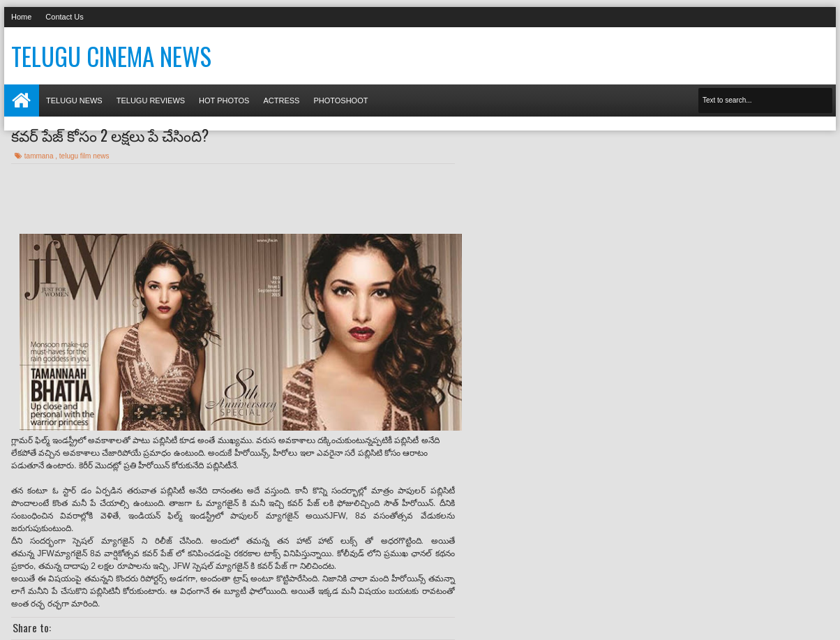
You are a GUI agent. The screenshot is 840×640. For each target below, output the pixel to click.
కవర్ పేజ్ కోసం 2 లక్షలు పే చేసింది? (110, 135)
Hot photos (224, 101)
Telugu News (74, 101)
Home (21, 17)
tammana (40, 156)
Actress (281, 101)
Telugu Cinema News (111, 56)
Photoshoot (340, 101)
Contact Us (64, 17)
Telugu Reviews (151, 101)
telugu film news (84, 156)
